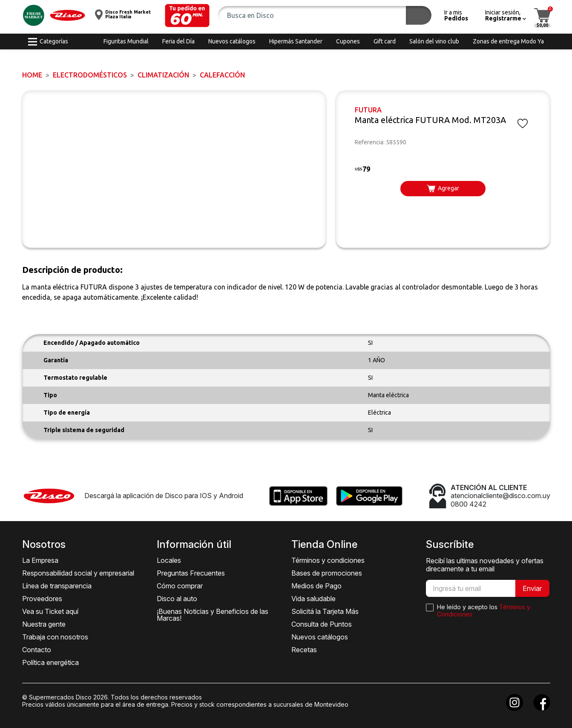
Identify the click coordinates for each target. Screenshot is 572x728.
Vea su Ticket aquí (50, 611)
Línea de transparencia (57, 586)
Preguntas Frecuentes (191, 573)
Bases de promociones (327, 573)
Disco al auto (177, 599)
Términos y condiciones (328, 560)
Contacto (37, 650)
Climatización (163, 75)
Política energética (50, 662)
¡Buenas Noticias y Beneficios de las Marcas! (213, 615)
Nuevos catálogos (320, 637)
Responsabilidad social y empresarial (78, 573)
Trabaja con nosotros (55, 637)
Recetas (304, 650)
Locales (169, 560)
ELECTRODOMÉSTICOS (90, 75)
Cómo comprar (180, 586)
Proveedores (42, 599)
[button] (187, 16)
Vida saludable (313, 599)
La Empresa (40, 560)
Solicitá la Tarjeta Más (325, 611)
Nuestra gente (44, 624)
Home (32, 75)
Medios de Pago (316, 586)
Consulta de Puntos (322, 624)
